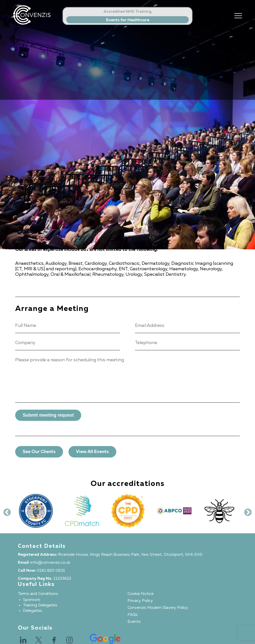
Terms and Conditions (38, 594)
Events (134, 622)
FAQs (133, 615)
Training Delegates (40, 605)
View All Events (92, 452)
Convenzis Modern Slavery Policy (158, 608)
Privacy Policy (140, 601)
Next (246, 511)
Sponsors (32, 600)
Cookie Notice (141, 594)
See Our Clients (39, 452)
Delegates (32, 611)
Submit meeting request (48, 415)
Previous (5, 511)
